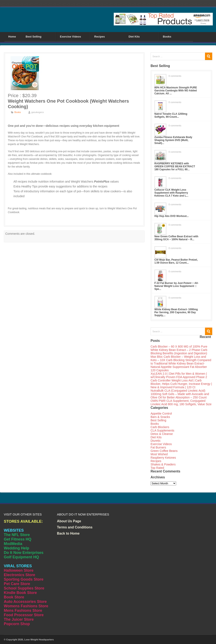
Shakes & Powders (163, 464)
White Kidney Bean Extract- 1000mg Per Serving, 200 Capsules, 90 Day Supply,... (176, 312)
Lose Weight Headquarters (39, 640)
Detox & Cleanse (162, 434)
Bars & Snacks (160, 417)
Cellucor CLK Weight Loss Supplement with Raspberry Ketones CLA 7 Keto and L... (171, 193)
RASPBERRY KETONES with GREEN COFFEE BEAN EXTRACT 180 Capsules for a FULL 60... (175, 166)
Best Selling (33, 37)
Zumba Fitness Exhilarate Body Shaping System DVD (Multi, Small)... (173, 140)
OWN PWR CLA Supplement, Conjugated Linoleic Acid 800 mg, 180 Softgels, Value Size (181, 402)
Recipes (100, 37)
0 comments (175, 76)
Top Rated (157, 468)
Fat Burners (158, 447)
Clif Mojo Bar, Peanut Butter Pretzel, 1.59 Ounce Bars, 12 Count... (176, 261)
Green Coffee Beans (164, 451)
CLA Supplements (162, 430)
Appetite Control (161, 414)
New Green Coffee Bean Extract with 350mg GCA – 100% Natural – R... (176, 238)
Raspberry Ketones (163, 458)
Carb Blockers (160, 427)
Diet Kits (134, 37)
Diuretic (156, 441)
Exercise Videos (71, 37)
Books (167, 37)
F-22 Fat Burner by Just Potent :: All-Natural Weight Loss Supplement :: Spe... (176, 286)
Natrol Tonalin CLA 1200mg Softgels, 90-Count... (171, 115)
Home (12, 37)
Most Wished (159, 454)
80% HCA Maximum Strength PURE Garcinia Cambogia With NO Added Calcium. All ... (176, 91)
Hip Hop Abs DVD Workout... (172, 216)
